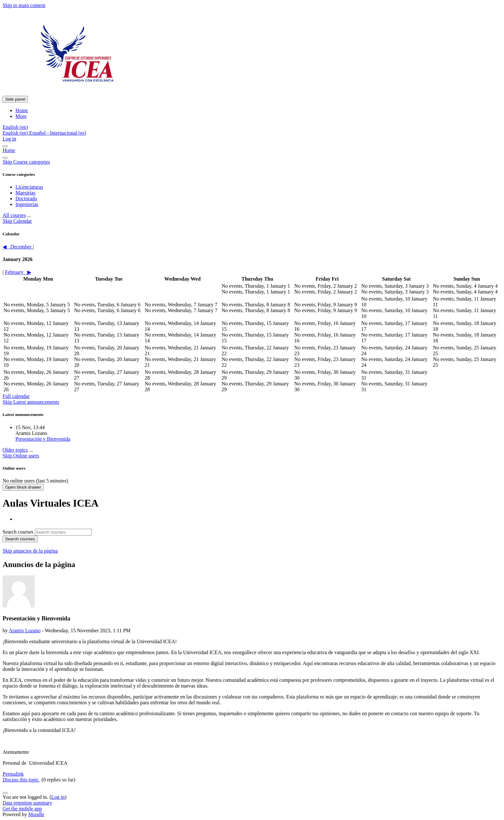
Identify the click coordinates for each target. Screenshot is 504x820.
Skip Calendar (17, 221)
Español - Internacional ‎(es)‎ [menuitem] (58, 133)
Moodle (36, 814)
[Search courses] (63, 532)
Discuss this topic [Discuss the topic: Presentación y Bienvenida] (21, 780)
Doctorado (26, 198)
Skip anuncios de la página (30, 551)
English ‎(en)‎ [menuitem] (16, 133)
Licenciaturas (29, 187)
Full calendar (16, 396)
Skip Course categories (26, 162)
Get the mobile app (22, 809)
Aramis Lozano (25, 631)
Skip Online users (21, 456)
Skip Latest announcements (31, 402)
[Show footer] (5, 793)
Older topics (15, 450)
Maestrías (25, 193)
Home (9, 150)
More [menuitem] (21, 116)
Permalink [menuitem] (13, 774)
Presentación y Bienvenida (43, 439)
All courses (14, 215)
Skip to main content (24, 5)
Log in (9, 139)
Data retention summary (27, 803)
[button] (15, 127)
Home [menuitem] (22, 110)
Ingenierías (27, 204)
